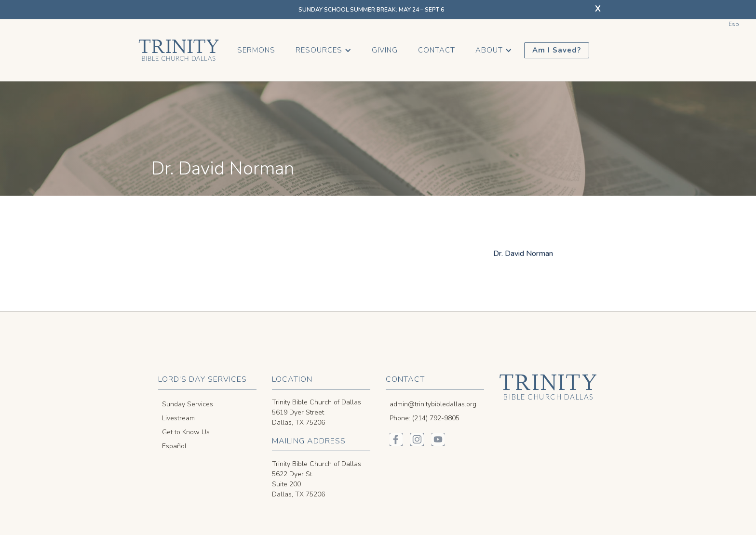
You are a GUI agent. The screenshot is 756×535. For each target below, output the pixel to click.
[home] (179, 50)
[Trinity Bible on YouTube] (438, 439)
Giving (385, 50)
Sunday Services (188, 404)
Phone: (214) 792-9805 (425, 418)
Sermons (256, 50)
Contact (437, 50)
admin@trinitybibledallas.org (433, 404)
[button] (324, 50)
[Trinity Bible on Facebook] (396, 439)
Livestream (178, 418)
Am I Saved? (557, 50)
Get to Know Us (186, 432)
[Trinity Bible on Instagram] (417, 439)
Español (174, 446)
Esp (734, 24)
